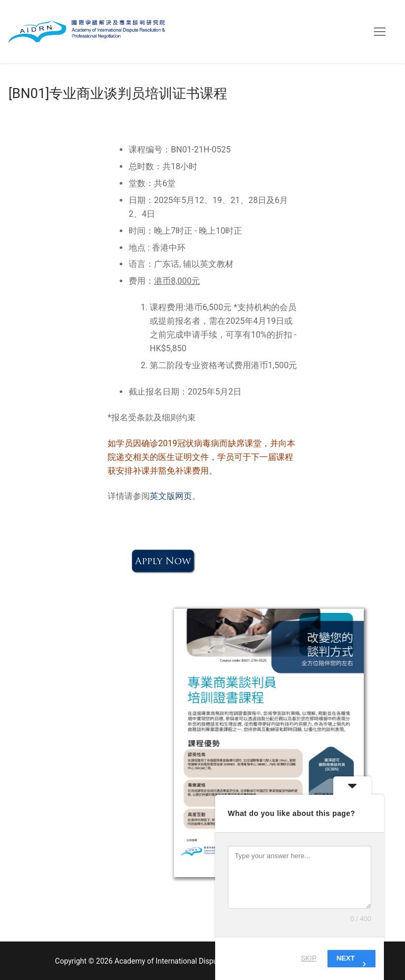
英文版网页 (171, 496)
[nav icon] (380, 32)
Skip (309, 958)
